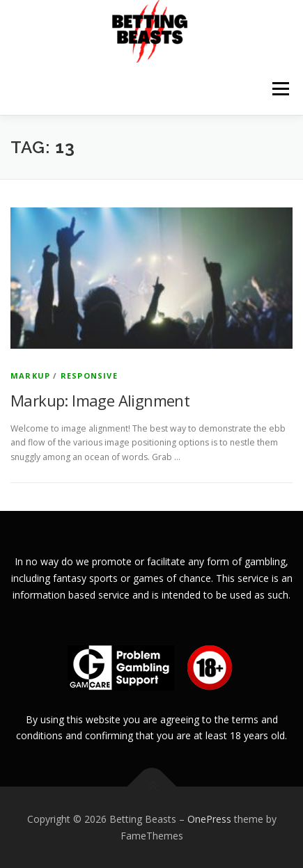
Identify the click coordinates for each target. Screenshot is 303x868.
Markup (30, 376)
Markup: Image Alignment (100, 400)
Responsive (89, 376)
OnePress (209, 819)
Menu (280, 89)
